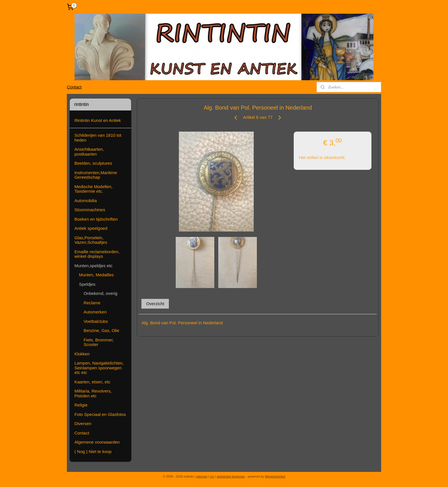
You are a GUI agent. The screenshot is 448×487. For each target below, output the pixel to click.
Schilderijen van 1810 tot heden (98, 138)
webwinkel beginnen (231, 476)
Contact (74, 87)
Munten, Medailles (96, 275)
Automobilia (85, 201)
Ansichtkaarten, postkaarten (89, 152)
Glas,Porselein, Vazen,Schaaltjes (91, 240)
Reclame (92, 303)
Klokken (82, 354)
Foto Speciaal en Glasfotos (100, 414)
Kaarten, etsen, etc (92, 382)
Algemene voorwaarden (97, 442)
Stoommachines (90, 210)
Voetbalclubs (96, 321)
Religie (81, 405)
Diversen (83, 423)
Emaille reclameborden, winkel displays (97, 254)
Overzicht (155, 304)
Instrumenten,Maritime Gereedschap (96, 175)
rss (212, 476)
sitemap (202, 476)
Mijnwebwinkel (275, 476)
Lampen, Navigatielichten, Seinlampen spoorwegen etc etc (99, 368)
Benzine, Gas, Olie (101, 330)
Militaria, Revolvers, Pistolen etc (93, 393)
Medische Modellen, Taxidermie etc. (93, 189)
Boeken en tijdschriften (96, 219)
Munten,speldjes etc (93, 266)
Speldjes (87, 284)
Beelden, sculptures (93, 163)
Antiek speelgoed (91, 228)
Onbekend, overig (100, 293)
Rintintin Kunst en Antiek (98, 120)
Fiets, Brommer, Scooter (99, 342)
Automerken (95, 312)
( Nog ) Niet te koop (93, 451)
